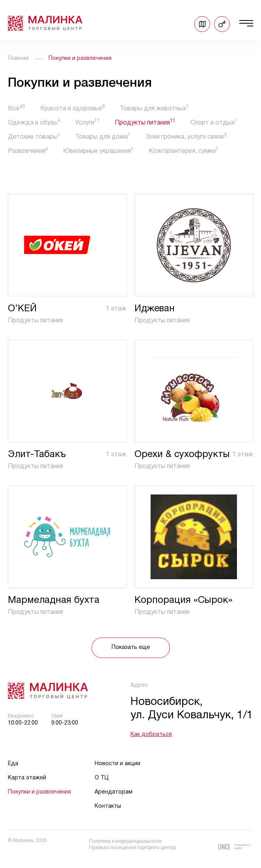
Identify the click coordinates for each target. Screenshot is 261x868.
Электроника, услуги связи (186, 137)
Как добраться (151, 735)
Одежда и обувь (34, 123)
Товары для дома (103, 137)
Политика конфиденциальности (125, 841)
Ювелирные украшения (98, 151)
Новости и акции (117, 764)
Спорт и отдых (214, 123)
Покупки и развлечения (39, 792)
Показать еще (131, 648)
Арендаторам (114, 792)
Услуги (88, 123)
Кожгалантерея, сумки (184, 151)
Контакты (108, 806)
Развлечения (28, 151)
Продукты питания (145, 123)
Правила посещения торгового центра (133, 848)
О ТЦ (102, 778)
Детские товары (34, 137)
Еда (13, 764)
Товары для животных (154, 109)
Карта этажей (27, 778)
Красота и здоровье (73, 109)
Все (17, 109)
